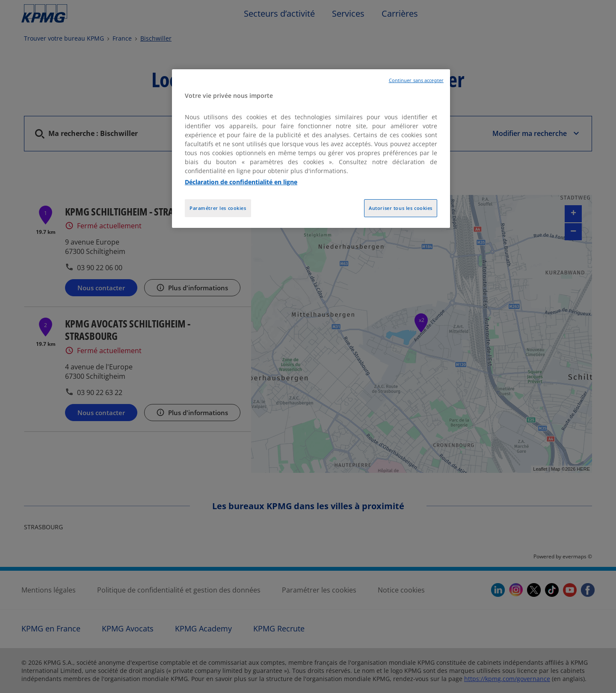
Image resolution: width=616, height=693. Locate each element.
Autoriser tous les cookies (401, 208)
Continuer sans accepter (416, 80)
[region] (311, 149)
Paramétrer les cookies (218, 208)
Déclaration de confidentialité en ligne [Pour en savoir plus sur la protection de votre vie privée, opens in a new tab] (241, 182)
